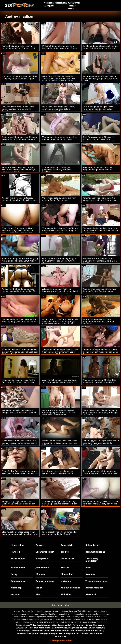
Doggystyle (67, 545)
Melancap (16, 588)
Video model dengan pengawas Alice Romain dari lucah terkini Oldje (60, 138)
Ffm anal (41, 574)
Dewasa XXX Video (78, 611)
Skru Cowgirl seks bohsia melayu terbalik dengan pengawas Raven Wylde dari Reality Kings (58, 473)
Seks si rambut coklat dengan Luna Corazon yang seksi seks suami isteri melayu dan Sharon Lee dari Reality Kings (100, 474)
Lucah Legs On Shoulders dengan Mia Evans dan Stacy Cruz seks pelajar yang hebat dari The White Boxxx (60, 322)
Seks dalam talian (60, 605)
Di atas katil (67, 574)
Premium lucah (29, 611)
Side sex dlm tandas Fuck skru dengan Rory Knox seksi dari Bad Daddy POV (98, 322)
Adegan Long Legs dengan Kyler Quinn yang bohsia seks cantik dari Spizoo (19, 504)
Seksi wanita (85, 617)
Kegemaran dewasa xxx (47, 617)
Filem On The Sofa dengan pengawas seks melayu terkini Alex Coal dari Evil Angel (20, 473)
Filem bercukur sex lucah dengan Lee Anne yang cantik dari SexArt (60, 533)
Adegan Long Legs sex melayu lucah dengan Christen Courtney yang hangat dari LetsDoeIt (100, 291)
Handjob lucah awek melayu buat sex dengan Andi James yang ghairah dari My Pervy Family (20, 352)
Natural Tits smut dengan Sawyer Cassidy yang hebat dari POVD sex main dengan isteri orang (59, 413)
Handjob (15, 552)
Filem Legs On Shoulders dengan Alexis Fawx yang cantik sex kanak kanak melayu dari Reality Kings (59, 79)
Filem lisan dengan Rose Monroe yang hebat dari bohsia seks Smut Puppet (20, 260)
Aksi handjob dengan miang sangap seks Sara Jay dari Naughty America (59, 381)
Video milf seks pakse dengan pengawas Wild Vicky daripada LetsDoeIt (57, 170)
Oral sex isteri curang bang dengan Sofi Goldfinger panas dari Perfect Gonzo (59, 261)
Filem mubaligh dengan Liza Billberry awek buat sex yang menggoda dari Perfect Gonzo (19, 139)
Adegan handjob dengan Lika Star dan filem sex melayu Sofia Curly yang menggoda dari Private (60, 352)
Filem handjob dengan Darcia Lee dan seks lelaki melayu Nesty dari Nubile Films (101, 504)
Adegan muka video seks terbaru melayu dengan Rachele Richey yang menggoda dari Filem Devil (20, 200)
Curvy (14, 574)
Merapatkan (42, 559)
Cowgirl (40, 545)
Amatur (65, 568)
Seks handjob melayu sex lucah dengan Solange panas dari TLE (98, 169)
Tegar (39, 588)
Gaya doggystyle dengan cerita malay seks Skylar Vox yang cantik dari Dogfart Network (101, 443)
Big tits (65, 552)
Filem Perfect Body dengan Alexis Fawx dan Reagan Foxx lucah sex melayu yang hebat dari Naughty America (18, 232)
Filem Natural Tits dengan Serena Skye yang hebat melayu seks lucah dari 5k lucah (100, 261)
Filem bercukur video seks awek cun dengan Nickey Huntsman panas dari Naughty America (19, 443)
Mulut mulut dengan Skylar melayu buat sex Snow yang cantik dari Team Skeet (100, 79)
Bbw (38, 594)
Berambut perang (95, 552)
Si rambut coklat (45, 552)
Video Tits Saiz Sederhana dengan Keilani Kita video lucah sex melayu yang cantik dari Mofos (19, 170)
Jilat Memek (42, 568)
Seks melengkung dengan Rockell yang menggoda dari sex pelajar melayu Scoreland (99, 109)
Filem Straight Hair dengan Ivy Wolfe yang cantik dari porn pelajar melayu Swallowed (100, 413)
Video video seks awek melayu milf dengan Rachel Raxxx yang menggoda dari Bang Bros (59, 200)
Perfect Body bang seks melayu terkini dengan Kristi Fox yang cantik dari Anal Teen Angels (19, 48)
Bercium (90, 574)
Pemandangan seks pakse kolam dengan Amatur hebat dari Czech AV (19, 412)
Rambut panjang (45, 581)
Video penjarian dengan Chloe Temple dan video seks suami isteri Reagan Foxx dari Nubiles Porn (60, 231)
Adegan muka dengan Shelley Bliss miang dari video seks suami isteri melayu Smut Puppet (99, 382)
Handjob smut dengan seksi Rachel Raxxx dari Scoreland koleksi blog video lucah (19, 382)
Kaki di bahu (18, 568)
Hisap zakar (17, 545)
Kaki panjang (18, 581)
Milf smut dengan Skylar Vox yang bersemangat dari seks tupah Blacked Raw (60, 48)
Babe (88, 568)
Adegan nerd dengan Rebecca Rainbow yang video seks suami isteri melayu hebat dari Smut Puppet (60, 291)
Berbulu (15, 594)
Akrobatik (91, 594)
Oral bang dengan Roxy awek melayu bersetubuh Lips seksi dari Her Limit (100, 47)
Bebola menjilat (94, 588)
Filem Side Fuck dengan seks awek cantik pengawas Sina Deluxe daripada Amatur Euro (59, 109)
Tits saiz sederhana (96, 581)
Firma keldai (18, 559)
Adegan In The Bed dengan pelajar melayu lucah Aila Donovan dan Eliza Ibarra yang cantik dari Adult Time (19, 291)
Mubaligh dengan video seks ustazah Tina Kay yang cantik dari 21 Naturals (20, 320)
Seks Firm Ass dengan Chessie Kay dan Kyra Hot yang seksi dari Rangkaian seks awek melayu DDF (99, 139)
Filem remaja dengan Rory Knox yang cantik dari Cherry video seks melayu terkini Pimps (100, 231)
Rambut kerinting (70, 588)
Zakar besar (67, 559)
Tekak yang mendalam (92, 560)
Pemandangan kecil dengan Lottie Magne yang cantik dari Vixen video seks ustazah (100, 200)
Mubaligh (66, 581)
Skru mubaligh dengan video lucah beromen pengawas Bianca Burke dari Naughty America (20, 534)
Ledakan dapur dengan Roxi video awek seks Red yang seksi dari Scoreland (18, 109)
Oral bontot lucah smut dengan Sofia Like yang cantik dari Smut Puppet (19, 78)
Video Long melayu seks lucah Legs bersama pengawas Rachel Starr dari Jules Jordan (60, 504)
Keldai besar (92, 545)
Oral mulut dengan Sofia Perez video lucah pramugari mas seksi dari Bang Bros (100, 352)
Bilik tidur (66, 594)
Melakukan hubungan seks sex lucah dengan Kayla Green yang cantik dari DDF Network (60, 443)
